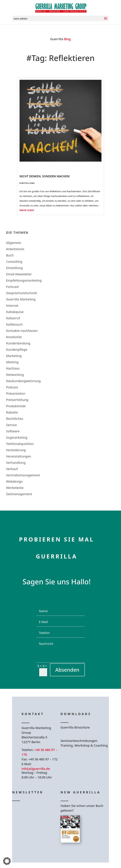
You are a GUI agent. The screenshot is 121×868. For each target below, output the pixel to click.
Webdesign (14, 481)
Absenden (67, 670)
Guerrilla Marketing (21, 299)
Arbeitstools (15, 249)
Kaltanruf (13, 318)
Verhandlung (16, 463)
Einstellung (27, 183)
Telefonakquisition (20, 444)
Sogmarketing (17, 437)
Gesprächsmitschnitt (22, 293)
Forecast (12, 287)
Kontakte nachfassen (22, 331)
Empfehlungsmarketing (24, 280)
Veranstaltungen (19, 456)
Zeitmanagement (19, 494)
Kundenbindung (18, 343)
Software (13, 431)
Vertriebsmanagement (23, 475)
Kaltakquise (15, 312)
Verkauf (12, 469)
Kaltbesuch (14, 324)
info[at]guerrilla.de (36, 769)
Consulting (14, 262)
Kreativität (14, 337)
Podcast (12, 387)
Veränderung (16, 450)
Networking (15, 375)
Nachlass (13, 368)
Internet (12, 306)
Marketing (14, 356)
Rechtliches (15, 419)
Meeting (12, 362)
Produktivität (16, 406)
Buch (10, 255)
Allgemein (14, 243)
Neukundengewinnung (23, 381)
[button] (7, 861)
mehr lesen (27, 210)
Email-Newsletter (19, 274)
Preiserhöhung (17, 400)
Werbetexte (15, 488)
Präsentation (16, 393)
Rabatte (12, 412)
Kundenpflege (17, 350)
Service (11, 425)
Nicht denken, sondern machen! (45, 176)
